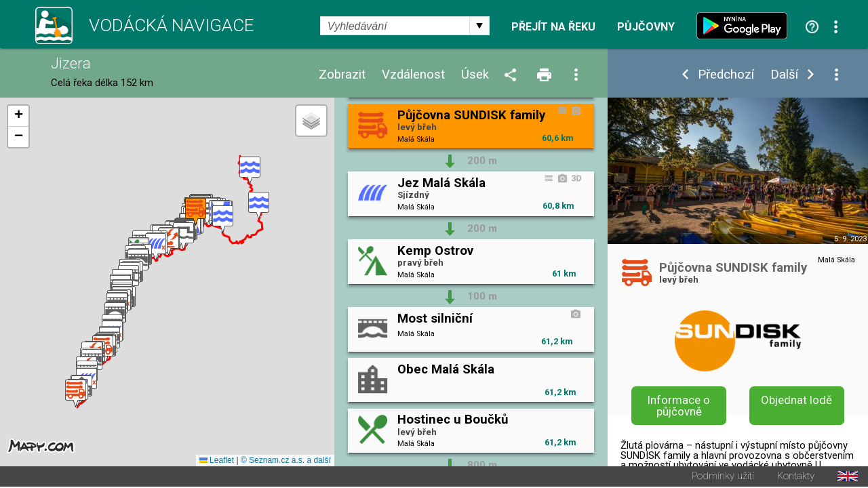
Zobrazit (342, 75)
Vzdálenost (413, 75)
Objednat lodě (796, 400)
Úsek (475, 75)
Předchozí (726, 75)
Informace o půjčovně (679, 406)
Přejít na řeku (553, 27)
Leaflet (217, 462)
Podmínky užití (723, 477)
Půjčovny (646, 27)
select (479, 26)
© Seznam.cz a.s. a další (286, 462)
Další (784, 75)
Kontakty (796, 477)
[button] (250, 171)
